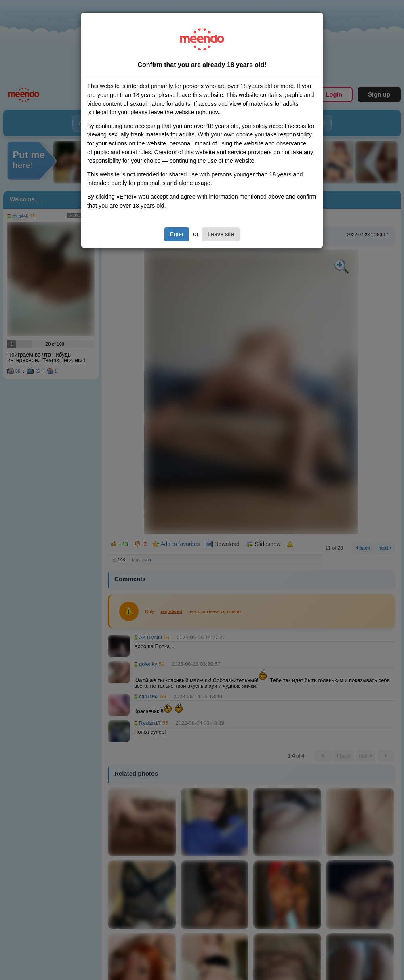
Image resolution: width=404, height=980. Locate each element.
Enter (177, 234)
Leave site (221, 234)
